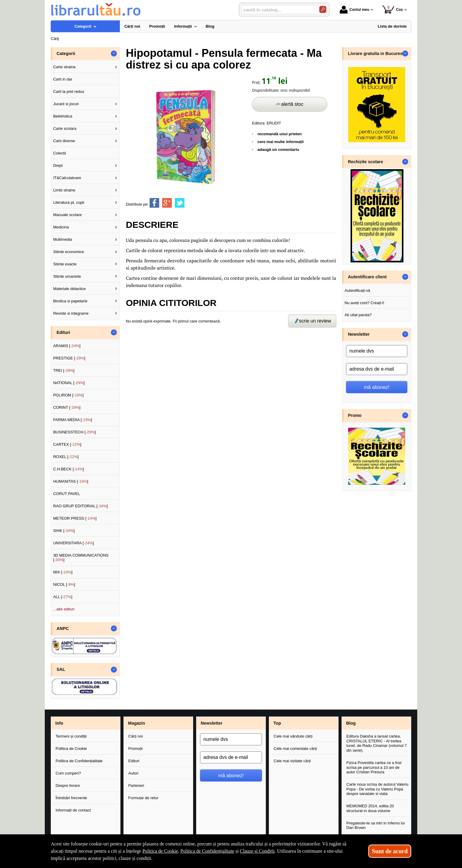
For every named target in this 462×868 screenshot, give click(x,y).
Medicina (61, 227)
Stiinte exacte (65, 264)
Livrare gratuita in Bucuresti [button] (377, 53)
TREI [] (64, 370)
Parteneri (136, 785)
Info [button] (59, 723)
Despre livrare (68, 785)
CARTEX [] (67, 444)
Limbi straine (64, 190)
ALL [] (63, 597)
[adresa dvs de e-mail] (377, 369)
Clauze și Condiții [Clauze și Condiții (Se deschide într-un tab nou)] (257, 851)
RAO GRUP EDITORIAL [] (81, 506)
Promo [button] (355, 415)
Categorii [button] (66, 53)
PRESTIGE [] (69, 358)
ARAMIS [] (67, 346)
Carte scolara (65, 128)
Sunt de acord (390, 851)
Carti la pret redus (69, 92)
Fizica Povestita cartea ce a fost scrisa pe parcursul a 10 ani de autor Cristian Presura (374, 767)
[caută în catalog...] (278, 10)
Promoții (135, 749)
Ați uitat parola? (358, 315)
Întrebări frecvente (71, 798)
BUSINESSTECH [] (74, 432)
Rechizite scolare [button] (365, 162)
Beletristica (63, 116)
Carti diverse (64, 141)
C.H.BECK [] (69, 469)
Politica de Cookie (71, 749)
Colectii (60, 153)
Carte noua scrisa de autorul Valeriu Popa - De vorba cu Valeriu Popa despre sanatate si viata (377, 789)
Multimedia (63, 239)
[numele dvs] (377, 351)
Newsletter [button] (359, 334)
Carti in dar (63, 79)
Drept (58, 165)
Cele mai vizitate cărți (292, 761)
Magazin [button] (136, 723)
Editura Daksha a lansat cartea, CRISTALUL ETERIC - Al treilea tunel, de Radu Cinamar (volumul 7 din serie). (377, 743)
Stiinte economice (69, 252)
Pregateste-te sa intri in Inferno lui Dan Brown (375, 825)
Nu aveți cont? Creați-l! (364, 303)
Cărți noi (135, 736)
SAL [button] (61, 669)
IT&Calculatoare (67, 178)
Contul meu (354, 10)
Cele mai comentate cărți (295, 749)
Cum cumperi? (68, 773)
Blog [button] (351, 723)
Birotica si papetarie (70, 301)
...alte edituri (64, 609)
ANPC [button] (63, 628)
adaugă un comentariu (278, 150)
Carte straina (64, 67)
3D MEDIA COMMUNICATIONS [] (81, 558)
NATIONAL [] (69, 383)
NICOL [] (64, 584)
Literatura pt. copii (69, 202)
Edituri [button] (63, 332)
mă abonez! (377, 387)
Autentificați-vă (357, 290)
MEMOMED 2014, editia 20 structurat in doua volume (370, 808)
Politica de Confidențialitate (79, 761)
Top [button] (277, 723)
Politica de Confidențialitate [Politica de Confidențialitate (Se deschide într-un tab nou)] (207, 851)
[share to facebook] (154, 203)
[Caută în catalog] (323, 9)
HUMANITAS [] (71, 481)
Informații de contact (73, 810)
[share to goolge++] (167, 203)
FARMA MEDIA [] (73, 420)
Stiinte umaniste (67, 276)
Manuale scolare (67, 215)
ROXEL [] (66, 457)
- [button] (114, 53)
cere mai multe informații (281, 142)
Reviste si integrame (71, 313)
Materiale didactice (69, 289)
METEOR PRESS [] (75, 518)
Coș (392, 9)
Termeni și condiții (71, 736)
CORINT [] (67, 407)
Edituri (134, 761)
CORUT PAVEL (67, 494)
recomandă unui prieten (280, 134)
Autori (133, 773)
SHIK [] (64, 531)
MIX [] (63, 572)
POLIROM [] (68, 395)
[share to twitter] (180, 203)
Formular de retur (143, 798)
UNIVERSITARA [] (74, 543)
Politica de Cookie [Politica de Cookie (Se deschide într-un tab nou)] (160, 851)
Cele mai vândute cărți (293, 736)
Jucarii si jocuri (66, 104)
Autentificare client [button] (367, 277)
